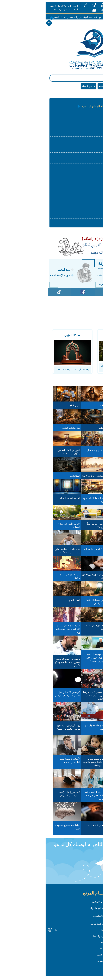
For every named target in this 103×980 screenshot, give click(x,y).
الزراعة (87, 195)
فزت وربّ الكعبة (85, 500)
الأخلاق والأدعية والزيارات (78, 141)
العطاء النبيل (31, 478)
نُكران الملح (32, 407)
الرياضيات (85, 217)
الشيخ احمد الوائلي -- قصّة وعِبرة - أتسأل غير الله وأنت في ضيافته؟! (80, 631)
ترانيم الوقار (87, 430)
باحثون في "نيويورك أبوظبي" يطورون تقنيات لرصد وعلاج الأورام (24, 664)
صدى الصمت (59, 407)
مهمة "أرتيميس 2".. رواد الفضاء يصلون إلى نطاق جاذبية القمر (82, 731)
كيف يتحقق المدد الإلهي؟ (81, 478)
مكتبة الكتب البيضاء (84, 452)
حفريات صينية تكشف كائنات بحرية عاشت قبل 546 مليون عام (80, 764)
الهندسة (86, 223)
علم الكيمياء (84, 206)
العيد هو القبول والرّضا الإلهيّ (52, 478)
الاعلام (87, 185)
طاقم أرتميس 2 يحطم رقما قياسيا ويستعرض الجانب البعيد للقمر (52, 697)
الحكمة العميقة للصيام (27, 500)
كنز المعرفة (65, 265)
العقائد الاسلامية (83, 119)
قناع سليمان (59, 430)
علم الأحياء (85, 212)
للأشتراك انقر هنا (64, 286)
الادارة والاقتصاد (83, 174)
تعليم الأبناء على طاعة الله (53, 551)
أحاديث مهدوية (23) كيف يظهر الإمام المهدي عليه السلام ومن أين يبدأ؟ (54, 660)
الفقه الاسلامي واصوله (80, 125)
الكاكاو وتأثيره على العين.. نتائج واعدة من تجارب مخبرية (81, 797)
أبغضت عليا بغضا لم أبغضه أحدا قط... (29, 371)
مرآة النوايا (88, 407)
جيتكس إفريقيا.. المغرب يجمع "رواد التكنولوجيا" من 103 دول (80, 697)
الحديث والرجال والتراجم (79, 130)
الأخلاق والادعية (56, 918)
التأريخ (87, 163)
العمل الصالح (31, 602)
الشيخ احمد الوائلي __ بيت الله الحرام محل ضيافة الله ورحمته (25, 631)
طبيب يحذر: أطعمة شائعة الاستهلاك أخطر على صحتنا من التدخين (53, 797)
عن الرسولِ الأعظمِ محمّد (81, 656)
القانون (87, 179)
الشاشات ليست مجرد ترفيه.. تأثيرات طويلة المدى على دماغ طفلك (52, 764)
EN (6, 23)
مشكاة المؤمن (29, 337)
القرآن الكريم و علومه (80, 114)
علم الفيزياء (85, 201)
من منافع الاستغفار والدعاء (80, 526)
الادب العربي (84, 157)
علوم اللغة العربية (82, 152)
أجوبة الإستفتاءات (17, 277)
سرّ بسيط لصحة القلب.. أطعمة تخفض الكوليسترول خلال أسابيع (80, 831)
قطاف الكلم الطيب (28, 430)
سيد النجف (21, 272)
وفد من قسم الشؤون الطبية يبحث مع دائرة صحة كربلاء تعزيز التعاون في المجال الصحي (42, 17)
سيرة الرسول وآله (82, 136)
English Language (82, 190)
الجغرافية (86, 168)
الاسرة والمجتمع (83, 146)
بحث (58, 86)
